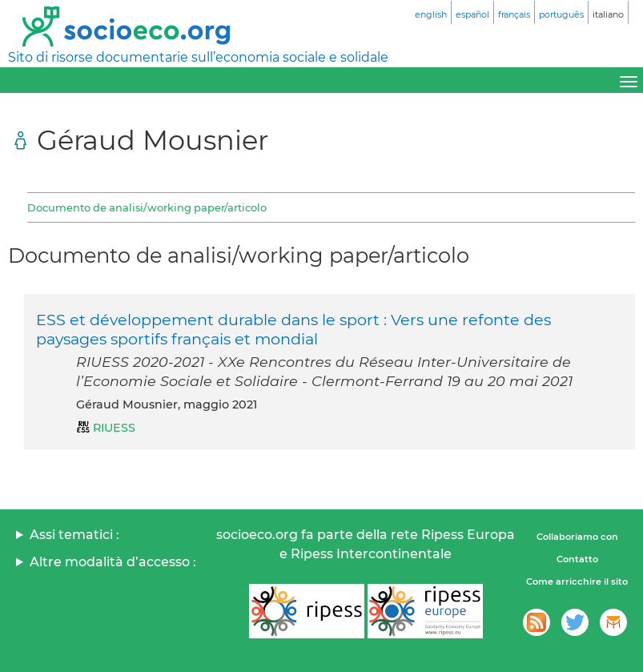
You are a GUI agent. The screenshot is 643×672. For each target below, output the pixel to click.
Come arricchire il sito (577, 581)
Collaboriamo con (577, 537)
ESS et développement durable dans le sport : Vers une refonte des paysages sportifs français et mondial (293, 329)
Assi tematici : (74, 535)
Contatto (577, 559)
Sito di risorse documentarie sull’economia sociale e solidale (198, 57)
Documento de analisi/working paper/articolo (147, 207)
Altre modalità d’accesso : (113, 562)
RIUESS (114, 428)
